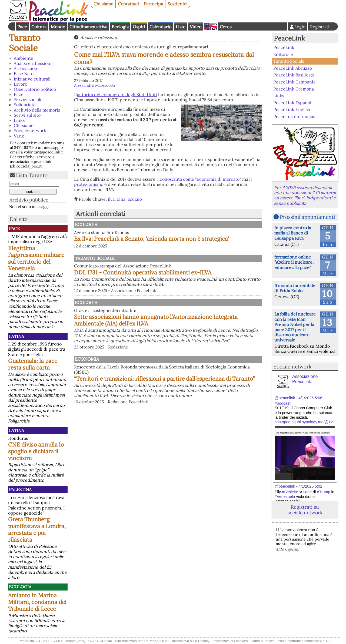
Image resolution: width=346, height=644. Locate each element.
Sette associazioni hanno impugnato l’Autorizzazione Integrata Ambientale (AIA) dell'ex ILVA (195, 349)
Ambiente (24, 58)
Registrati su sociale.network (305, 510)
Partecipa (153, 4)
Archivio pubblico (29, 200)
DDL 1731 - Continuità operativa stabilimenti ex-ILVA (193, 289)
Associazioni (26, 68)
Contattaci (128, 4)
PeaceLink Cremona (294, 89)
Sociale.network (30, 130)
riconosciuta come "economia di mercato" (199, 179)
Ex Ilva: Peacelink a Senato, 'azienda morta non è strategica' (193, 242)
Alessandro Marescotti (94, 85)
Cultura (39, 27)
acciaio (135, 199)
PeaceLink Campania (294, 82)
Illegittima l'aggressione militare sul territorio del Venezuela (36, 258)
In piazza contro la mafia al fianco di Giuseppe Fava (293, 233)
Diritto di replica (263, 641)
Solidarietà (25, 105)
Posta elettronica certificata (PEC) (304, 641)
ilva (111, 199)
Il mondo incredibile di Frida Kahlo (295, 288)
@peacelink (285, 398)
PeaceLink (289, 38)
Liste (181, 27)
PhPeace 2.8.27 (157, 641)
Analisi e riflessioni (33, 63)
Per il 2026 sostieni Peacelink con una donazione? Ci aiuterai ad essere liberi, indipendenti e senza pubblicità (305, 195)
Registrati (320, 27)
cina (121, 199)
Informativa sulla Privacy (191, 641)
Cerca (226, 27)
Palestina (20, 489)
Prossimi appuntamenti (307, 217)
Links (19, 120)
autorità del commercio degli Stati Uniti (117, 95)
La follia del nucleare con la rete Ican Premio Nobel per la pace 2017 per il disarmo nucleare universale (295, 327)
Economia (142, 391)
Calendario (160, 27)
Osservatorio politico (35, 89)
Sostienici (178, 4)
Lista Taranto (32, 175)
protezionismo (89, 184)
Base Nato (24, 73)
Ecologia (120, 27)
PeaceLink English (292, 109)
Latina (16, 336)
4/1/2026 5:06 (310, 398)
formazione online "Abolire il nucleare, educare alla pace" (294, 262)
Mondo (58, 27)
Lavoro (21, 84)
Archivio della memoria (37, 110)
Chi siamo (103, 4)
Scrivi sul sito (27, 115)
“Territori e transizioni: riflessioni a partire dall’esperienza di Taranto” (186, 414)
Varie (19, 136)
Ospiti (139, 27)
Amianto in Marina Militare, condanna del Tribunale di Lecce (37, 602)
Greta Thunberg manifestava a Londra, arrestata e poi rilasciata (37, 529)
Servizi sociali (28, 99)
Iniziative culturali (32, 79)
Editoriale (283, 54)
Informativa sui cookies (230, 641)
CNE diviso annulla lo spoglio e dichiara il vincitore (36, 451)
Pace (22, 27)
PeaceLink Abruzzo (293, 68)
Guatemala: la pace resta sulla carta (33, 364)
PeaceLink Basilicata (294, 75)
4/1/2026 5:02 (310, 486)
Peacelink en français (295, 116)
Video (196, 27)
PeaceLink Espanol (292, 102)
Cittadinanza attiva (88, 27)
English (211, 26)
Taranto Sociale (25, 43)
